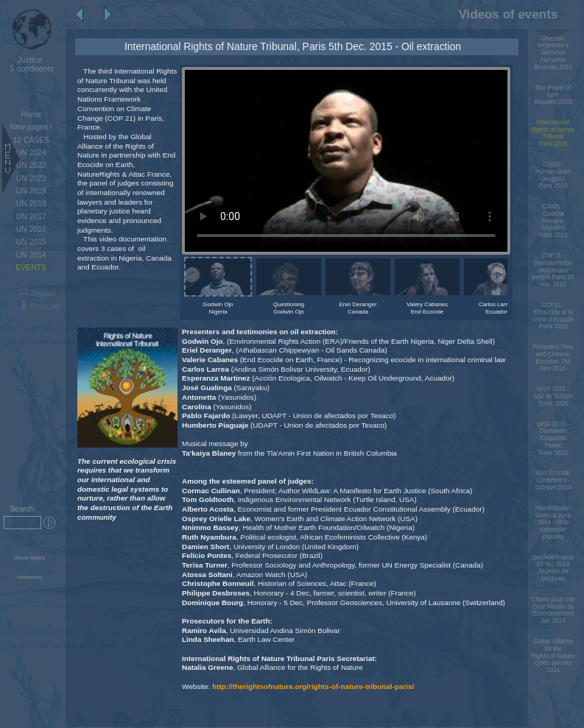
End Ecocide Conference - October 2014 (553, 480)
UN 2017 (31, 217)
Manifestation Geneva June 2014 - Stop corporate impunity (553, 523)
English (37, 293)
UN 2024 (31, 153)
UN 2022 (31, 179)
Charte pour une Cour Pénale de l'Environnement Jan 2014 (553, 610)
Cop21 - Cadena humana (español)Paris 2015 (553, 221)
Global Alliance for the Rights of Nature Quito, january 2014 (553, 656)
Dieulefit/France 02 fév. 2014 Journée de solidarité (553, 568)
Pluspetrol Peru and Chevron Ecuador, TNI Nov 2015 (553, 358)
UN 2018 (31, 204)
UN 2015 (31, 242)
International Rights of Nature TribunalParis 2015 (553, 133)
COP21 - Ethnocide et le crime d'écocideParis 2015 (553, 316)
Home (31, 114)
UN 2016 (31, 229)
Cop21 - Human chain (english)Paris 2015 (553, 175)
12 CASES (31, 140)
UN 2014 (31, 255)
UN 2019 (31, 191)
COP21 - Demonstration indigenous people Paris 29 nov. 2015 (553, 270)
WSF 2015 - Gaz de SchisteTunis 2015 (553, 396)
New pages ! (31, 127)
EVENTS (31, 268)
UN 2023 (31, 165)
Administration (29, 577)
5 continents (30, 64)
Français (39, 307)
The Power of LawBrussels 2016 (553, 95)
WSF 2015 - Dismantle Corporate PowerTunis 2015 (553, 439)
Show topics (30, 558)
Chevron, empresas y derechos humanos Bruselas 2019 (553, 53)
